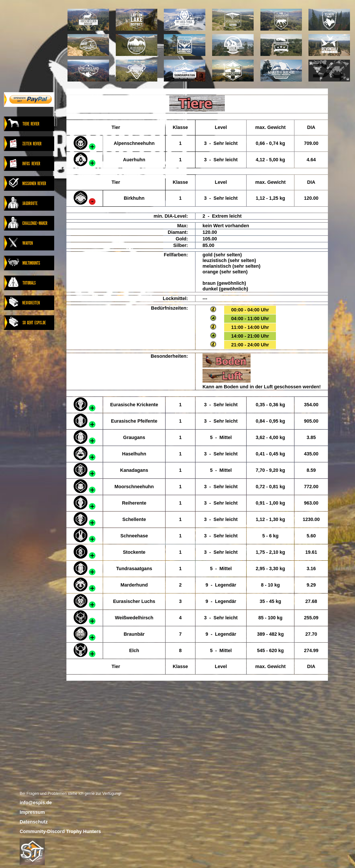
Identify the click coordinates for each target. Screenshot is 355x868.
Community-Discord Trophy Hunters (60, 831)
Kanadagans (134, 470)
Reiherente (134, 503)
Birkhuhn (134, 198)
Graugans (134, 437)
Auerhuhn (134, 160)
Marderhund (134, 585)
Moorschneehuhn (134, 487)
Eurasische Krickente (134, 405)
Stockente (134, 552)
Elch (134, 650)
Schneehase (134, 536)
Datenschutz (34, 822)
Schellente (134, 519)
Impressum (32, 812)
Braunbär (134, 634)
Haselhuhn (134, 454)
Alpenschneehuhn (134, 143)
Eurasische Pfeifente (134, 421)
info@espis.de (36, 803)
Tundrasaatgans (134, 569)
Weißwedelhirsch (134, 618)
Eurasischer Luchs (134, 601)
